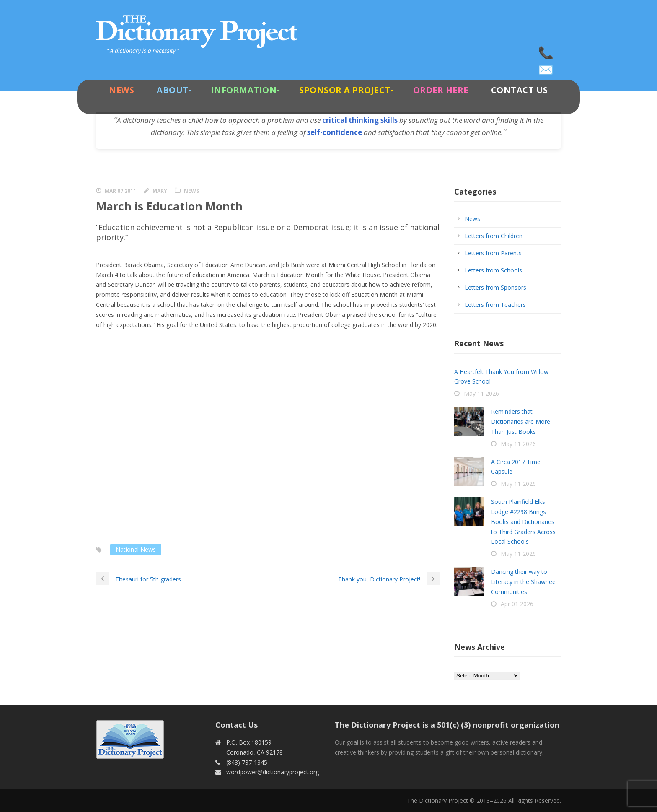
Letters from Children (494, 236)
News (122, 90)
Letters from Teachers (495, 305)
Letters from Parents (493, 253)
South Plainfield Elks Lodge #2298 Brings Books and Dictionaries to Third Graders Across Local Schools (523, 521)
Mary (160, 191)
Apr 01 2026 (517, 604)
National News (136, 549)
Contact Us (520, 90)
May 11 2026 (481, 393)
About (173, 90)
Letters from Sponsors (495, 287)
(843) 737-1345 (546, 50)
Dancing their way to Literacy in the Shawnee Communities (523, 582)
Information (244, 90)
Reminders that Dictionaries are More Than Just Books (521, 422)
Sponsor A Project (345, 90)
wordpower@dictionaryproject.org (546, 67)
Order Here (441, 90)
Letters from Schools (493, 270)
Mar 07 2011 (120, 191)
